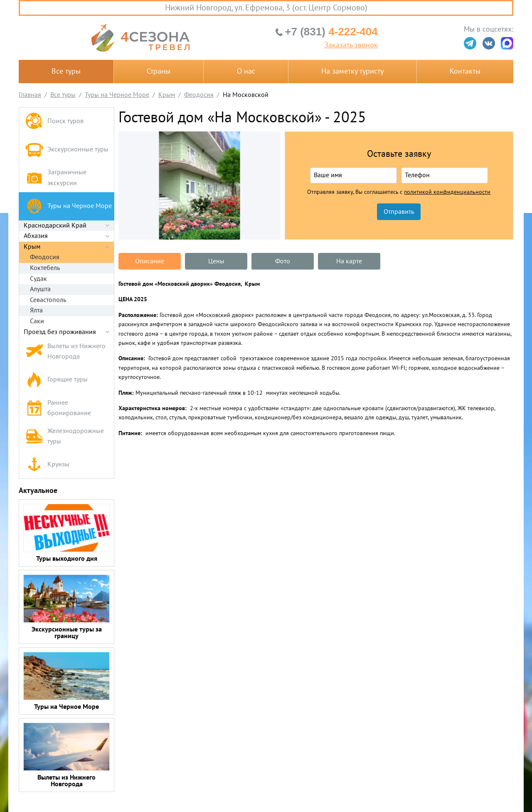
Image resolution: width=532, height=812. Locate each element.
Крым (32, 247)
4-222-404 (331, 32)
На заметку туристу (352, 71)
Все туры (66, 71)
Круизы (47, 464)
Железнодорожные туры (65, 436)
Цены (216, 261)
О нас (246, 71)
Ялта (36, 310)
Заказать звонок (351, 45)
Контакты (465, 71)
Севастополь (48, 300)
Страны (159, 71)
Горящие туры (57, 380)
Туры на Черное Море (69, 206)
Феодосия (45, 257)
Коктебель (45, 268)
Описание (150, 261)
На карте (349, 261)
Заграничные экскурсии (56, 178)
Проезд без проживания (60, 332)
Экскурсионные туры (67, 150)
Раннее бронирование (58, 408)
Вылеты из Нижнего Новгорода (65, 352)
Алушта (40, 289)
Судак (38, 279)
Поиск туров (54, 122)
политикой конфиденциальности (447, 192)
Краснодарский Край (55, 225)
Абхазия (36, 236)
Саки (37, 321)
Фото (283, 261)
